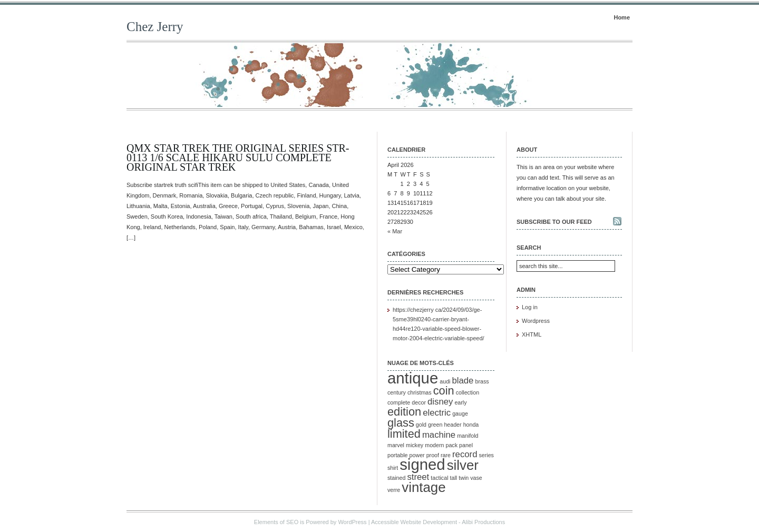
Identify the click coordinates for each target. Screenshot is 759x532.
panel (466, 445)
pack (451, 445)
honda (471, 425)
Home (622, 17)
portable (398, 455)
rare (446, 455)
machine (439, 435)
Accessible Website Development (414, 522)
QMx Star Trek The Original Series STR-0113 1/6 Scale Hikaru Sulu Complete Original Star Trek (238, 157)
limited (404, 434)
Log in (530, 307)
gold (421, 425)
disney (440, 402)
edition (404, 412)
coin (444, 391)
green (435, 425)
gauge (460, 413)
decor (419, 402)
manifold (468, 436)
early (460, 402)
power (417, 455)
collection (468, 392)
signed (422, 464)
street (418, 477)
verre (394, 490)
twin (464, 478)
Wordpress (536, 321)
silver (463, 465)
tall (454, 478)
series (486, 455)
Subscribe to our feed (554, 222)
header (453, 425)
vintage (424, 487)
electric (437, 413)
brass (482, 381)
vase (476, 478)
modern (434, 445)
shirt (393, 468)
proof (433, 455)
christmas (420, 392)
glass (401, 423)
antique (413, 378)
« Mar (395, 231)
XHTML (532, 334)
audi (445, 381)
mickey (415, 445)
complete (399, 402)
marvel (396, 445)
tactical (439, 478)
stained (396, 478)
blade (463, 381)
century (397, 392)
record (465, 454)
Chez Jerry (155, 27)
